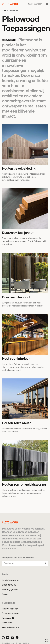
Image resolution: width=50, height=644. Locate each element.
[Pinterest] (17, 638)
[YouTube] (12, 638)
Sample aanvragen (35, 4)
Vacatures (8, 618)
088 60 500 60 (9, 585)
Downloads (7, 623)
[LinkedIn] (8, 638)
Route (5, 594)
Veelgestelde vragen (11, 627)
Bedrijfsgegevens (10, 589)
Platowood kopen (10, 609)
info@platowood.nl (10, 580)
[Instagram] (3, 638)
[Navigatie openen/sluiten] (47, 4)
